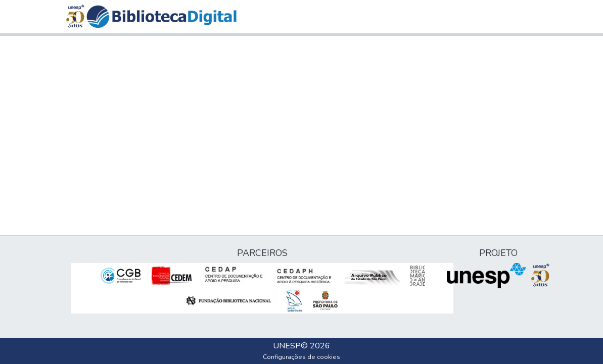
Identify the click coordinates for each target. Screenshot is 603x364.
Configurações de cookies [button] (301, 357)
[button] (161, 17)
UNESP (287, 346)
